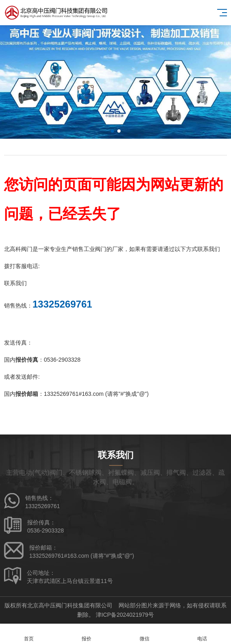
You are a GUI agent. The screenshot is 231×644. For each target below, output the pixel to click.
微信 (145, 634)
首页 (29, 634)
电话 (202, 634)
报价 (86, 634)
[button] (112, 131)
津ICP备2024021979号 (125, 615)
